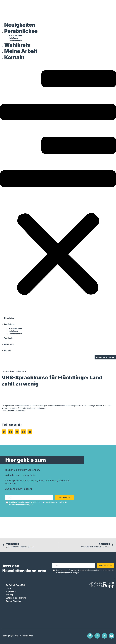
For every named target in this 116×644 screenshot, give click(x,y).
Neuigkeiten (20, 25)
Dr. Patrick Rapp (15, 35)
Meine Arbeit (21, 51)
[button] (58, 188)
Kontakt (14, 57)
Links (8, 588)
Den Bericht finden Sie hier (13, 411)
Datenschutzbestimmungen (21, 505)
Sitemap (10, 595)
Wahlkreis (17, 45)
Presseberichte (8, 371)
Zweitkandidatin (15, 41)
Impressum (11, 591)
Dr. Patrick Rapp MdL (16, 585)
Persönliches (21, 31)
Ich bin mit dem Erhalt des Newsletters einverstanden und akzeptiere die (38, 503)
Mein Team (13, 38)
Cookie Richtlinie (14, 601)
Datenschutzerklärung (16, 598)
